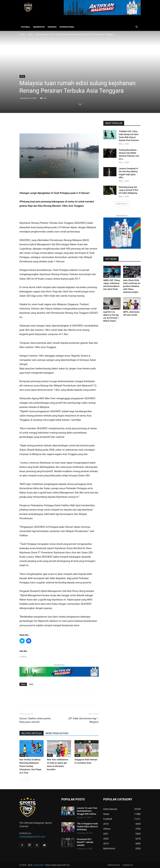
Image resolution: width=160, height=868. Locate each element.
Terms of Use (114, 865)
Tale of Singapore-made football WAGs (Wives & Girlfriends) (87, 827)
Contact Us (128, 865)
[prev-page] (22, 779)
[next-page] (27, 779)
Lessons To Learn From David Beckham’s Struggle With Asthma (87, 811)
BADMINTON (39, 27)
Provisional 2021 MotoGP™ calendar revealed (85, 842)
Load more (122, 204)
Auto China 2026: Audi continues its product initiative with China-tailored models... (132, 286)
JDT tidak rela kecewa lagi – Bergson (83, 720)
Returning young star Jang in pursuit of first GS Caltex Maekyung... (129, 190)
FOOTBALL (26, 27)
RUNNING (52, 27)
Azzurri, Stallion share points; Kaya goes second (35, 720)
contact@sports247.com (32, 837)
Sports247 (39, 865)
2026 (106, 276)
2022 (30, 34)
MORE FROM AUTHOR (57, 733)
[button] (137, 27)
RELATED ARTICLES (32, 733)
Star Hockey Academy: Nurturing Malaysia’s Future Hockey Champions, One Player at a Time (31, 766)
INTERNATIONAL (67, 27)
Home (22, 34)
